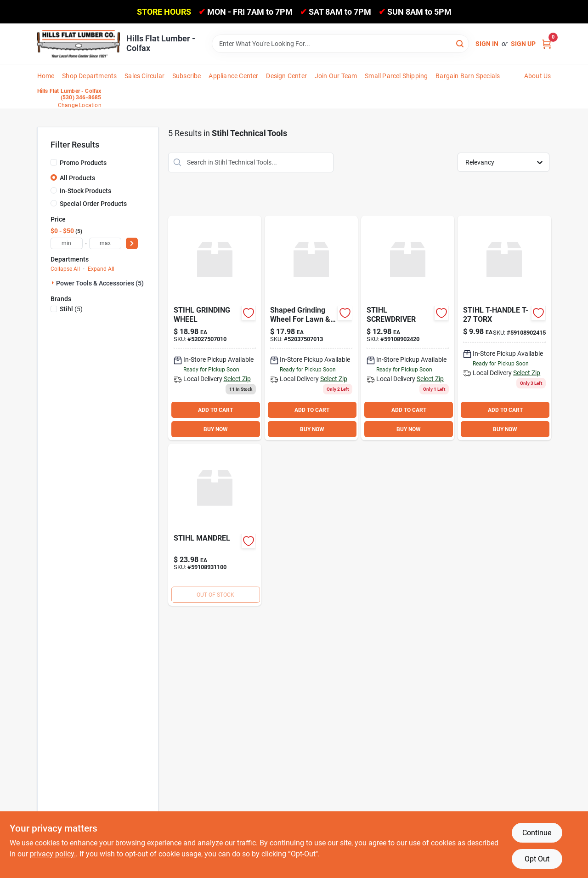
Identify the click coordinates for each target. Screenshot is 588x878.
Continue (537, 833)
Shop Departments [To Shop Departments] (89, 76)
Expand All (101, 269)
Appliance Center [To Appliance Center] (233, 76)
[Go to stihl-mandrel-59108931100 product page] (215, 525)
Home (46, 76)
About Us (538, 76)
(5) (71, 309)
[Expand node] (53, 283)
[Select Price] (132, 243)
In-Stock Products (85, 191)
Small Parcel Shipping (396, 76)
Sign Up (523, 44)
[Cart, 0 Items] (547, 44)
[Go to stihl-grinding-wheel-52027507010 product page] (215, 328)
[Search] (461, 43)
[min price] (67, 243)
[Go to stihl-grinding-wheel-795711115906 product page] (311, 328)
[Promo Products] (54, 162)
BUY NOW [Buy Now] (216, 429)
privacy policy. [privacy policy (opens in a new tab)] (53, 854)
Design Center (286, 76)
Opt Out (537, 859)
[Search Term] (340, 44)
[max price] (105, 243)
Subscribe (187, 76)
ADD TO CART (215, 410)
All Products (77, 178)
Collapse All (65, 269)
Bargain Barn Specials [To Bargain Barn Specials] (468, 76)
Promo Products (83, 163)
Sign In (487, 44)
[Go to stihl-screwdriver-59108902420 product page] (408, 328)
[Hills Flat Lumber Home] (79, 44)
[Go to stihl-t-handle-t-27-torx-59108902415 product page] (504, 328)
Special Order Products (93, 204)
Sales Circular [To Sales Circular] (144, 76)
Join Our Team (336, 76)
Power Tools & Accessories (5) (100, 283)
